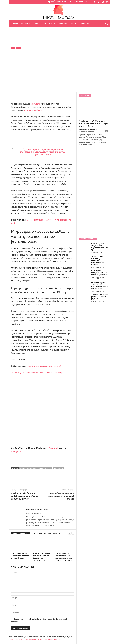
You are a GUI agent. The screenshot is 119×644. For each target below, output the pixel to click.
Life (71, 24)
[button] (106, 24)
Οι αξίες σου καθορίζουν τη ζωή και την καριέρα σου (99, 273)
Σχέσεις (36, 24)
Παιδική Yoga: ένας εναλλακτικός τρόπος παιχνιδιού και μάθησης (38, 373)
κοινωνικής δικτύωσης (33, 110)
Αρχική (15, 24)
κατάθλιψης (35, 104)
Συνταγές (85, 24)
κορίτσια (48, 468)
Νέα (77, 24)
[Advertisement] (59, 34)
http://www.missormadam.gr (35, 513)
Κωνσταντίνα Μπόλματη (89, 129)
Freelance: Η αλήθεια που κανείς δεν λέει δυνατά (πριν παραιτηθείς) (42, 557)
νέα (55, 468)
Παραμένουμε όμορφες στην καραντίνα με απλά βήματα (61, 496)
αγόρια (23, 468)
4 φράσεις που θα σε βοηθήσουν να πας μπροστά (100, 297)
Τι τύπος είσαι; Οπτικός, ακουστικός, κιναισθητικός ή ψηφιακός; (98, 260)
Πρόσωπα (63, 24)
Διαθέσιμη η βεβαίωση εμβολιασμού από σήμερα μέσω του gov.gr (25, 496)
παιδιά (61, 468)
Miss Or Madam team (23, 78)
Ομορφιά (52, 24)
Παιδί (44, 24)
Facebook (54, 448)
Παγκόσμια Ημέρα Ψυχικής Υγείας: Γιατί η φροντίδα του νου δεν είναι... (100, 285)
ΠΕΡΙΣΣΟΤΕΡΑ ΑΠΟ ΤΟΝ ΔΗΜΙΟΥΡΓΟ (46, 533)
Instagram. (16, 451)
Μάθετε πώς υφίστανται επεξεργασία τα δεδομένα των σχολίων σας (35, 640)
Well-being (25, 24)
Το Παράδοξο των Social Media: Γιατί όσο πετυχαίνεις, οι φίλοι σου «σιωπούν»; (64, 557)
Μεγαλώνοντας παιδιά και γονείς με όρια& (44, 366)
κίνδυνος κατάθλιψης (35, 468)
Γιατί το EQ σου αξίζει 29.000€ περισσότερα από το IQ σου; (21, 556)
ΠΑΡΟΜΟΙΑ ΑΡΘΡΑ (20, 533)
